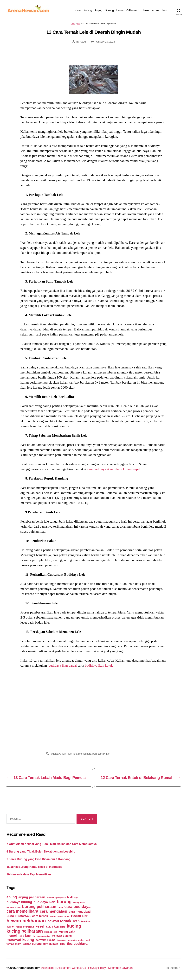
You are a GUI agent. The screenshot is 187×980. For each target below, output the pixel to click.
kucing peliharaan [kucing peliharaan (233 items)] (25, 931)
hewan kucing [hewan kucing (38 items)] (64, 916)
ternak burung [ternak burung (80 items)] (32, 944)
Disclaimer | (64, 968)
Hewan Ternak (150, 10)
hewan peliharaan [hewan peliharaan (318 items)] (26, 921)
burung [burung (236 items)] (64, 902)
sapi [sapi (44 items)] (88, 940)
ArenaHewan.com (28, 968)
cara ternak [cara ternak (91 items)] (40, 916)
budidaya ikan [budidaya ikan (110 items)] (44, 902)
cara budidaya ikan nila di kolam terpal (114, 469)
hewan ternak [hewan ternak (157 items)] (59, 921)
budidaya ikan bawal (63, 665)
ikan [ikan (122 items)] (76, 921)
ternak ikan (104, 754)
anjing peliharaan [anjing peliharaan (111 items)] (32, 897)
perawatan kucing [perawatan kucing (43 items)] (76, 940)
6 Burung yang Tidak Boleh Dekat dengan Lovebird (41, 852)
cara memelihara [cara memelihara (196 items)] (22, 911)
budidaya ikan (59, 754)
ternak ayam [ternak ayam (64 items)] (14, 944)
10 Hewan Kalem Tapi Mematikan (29, 874)
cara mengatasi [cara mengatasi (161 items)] (54, 911)
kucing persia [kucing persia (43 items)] (51, 932)
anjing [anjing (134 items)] (12, 897)
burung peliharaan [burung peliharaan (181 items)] (39, 907)
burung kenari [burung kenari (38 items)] (79, 902)
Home (77, 10)
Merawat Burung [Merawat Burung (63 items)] (62, 936)
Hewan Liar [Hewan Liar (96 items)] (79, 916)
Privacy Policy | (98, 968)
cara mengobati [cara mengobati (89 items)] (80, 912)
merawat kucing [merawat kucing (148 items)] (20, 940)
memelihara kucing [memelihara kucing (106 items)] (21, 936)
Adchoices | (49, 968)
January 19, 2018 (105, 42)
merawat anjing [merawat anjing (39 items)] (44, 936)
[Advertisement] (94, 709)
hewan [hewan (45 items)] (53, 916)
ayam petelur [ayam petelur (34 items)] (61, 898)
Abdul (83, 42)
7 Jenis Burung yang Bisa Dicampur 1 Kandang (39, 859)
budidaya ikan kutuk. (99, 665)
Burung (109, 10)
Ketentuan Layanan (120, 968)
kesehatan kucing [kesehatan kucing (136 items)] (50, 926)
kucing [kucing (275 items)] (74, 926)
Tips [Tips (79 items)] (62, 944)
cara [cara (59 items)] (60, 907)
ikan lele (72, 754)
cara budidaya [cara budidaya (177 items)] (77, 907)
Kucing (88, 10)
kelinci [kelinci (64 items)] (10, 927)
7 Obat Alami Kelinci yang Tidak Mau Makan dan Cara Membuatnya (52, 844)
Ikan (164, 10)
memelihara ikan (87, 754)
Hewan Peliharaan (128, 10)
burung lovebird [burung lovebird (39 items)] (13, 907)
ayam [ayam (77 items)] (50, 897)
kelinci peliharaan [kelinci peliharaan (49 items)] (25, 927)
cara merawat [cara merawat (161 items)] (19, 916)
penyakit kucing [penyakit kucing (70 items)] (45, 940)
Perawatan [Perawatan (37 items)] (61, 940)
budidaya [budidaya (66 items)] (73, 897)
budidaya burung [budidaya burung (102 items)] (19, 902)
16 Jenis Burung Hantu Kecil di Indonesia (34, 867)
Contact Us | (80, 968)
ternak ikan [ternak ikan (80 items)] (51, 944)
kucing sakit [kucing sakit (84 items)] (67, 932)
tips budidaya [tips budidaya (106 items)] (77, 944)
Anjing (98, 10)
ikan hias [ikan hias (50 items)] (86, 922)
